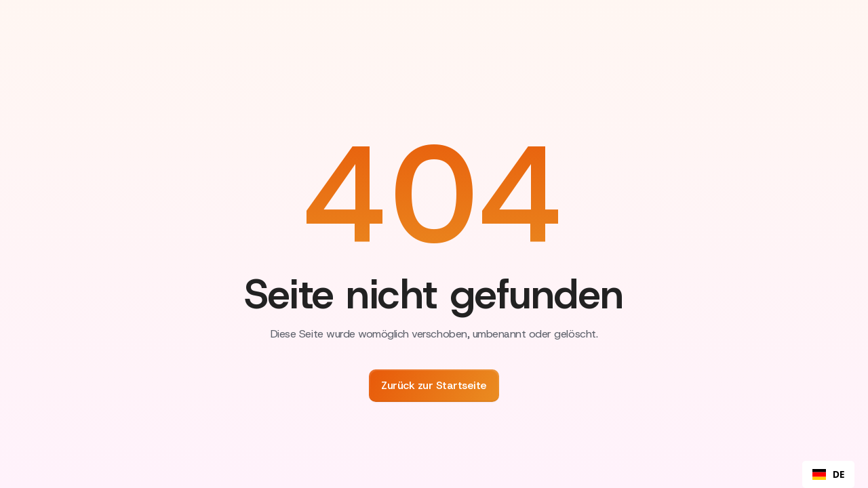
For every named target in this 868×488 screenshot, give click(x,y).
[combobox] (828, 474)
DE (828, 475)
